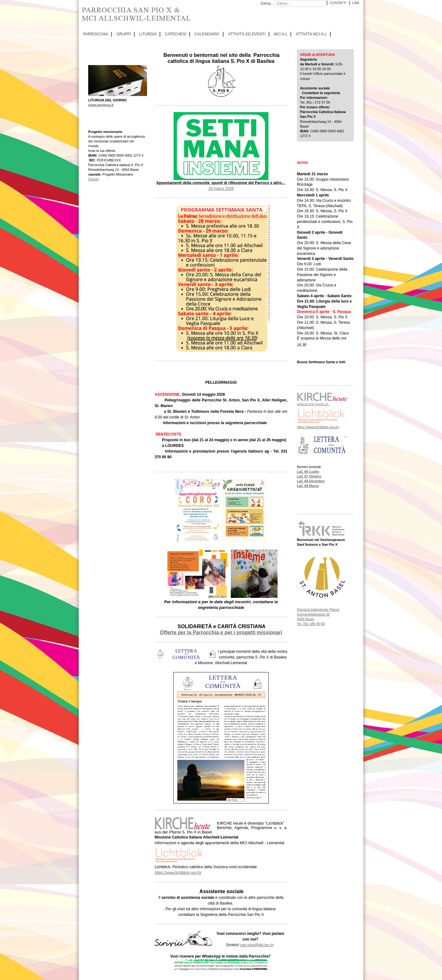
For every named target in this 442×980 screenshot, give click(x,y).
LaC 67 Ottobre (309, 476)
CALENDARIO (207, 34)
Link (356, 3)
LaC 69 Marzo (308, 486)
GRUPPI (124, 34)
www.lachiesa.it (101, 105)
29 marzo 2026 (221, 189)
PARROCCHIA (96, 34)
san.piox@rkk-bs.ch (257, 945)
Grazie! (94, 179)
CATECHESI (175, 34)
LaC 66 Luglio (308, 472)
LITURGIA (148, 34)
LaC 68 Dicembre (311, 481)
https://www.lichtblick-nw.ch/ (178, 873)
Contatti (338, 3)
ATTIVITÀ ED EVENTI (247, 34)
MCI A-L (281, 34)
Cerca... (267, 3)
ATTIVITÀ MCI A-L (311, 34)
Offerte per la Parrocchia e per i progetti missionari (221, 632)
